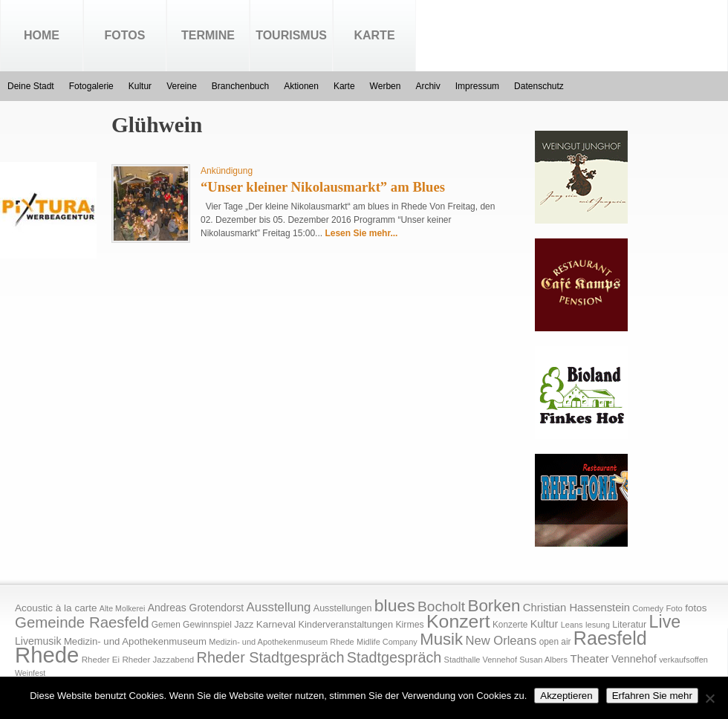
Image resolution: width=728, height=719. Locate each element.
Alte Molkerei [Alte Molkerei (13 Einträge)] (123, 608)
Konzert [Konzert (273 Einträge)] (458, 621)
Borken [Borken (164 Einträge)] (494, 606)
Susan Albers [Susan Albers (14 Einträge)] (543, 660)
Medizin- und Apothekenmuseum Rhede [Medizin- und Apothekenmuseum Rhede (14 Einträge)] (281, 642)
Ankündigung (227, 171)
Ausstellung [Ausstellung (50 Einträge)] (279, 607)
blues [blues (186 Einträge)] (395, 605)
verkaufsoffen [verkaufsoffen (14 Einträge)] (683, 660)
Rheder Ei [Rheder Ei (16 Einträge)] (101, 660)
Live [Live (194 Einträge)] (665, 622)
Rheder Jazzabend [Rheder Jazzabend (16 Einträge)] (158, 660)
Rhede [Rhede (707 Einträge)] (47, 655)
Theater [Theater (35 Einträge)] (589, 658)
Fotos (125, 35)
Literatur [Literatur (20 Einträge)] (629, 625)
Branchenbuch (240, 86)
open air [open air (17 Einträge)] (555, 642)
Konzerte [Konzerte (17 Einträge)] (510, 625)
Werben (386, 86)
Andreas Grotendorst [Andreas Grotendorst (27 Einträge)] (196, 608)
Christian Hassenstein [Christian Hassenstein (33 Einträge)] (576, 608)
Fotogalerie (91, 86)
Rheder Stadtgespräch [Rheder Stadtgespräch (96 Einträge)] (271, 657)
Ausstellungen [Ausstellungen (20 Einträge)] (343, 608)
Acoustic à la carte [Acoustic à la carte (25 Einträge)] (56, 608)
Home (42, 35)
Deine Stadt (31, 86)
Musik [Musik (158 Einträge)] (441, 639)
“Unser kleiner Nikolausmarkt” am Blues (323, 187)
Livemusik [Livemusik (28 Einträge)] (38, 641)
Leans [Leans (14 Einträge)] (572, 625)
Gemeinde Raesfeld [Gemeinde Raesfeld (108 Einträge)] (82, 622)
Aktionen (301, 86)
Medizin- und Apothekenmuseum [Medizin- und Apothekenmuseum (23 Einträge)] (135, 641)
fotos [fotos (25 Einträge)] (696, 608)
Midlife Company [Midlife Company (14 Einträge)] (387, 642)
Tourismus (291, 35)
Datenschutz (539, 86)
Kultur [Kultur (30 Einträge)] (545, 624)
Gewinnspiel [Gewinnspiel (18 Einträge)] (207, 625)
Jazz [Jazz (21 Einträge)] (244, 624)
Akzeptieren (566, 696)
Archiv (428, 86)
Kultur (140, 86)
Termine (208, 35)
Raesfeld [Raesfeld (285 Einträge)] (610, 638)
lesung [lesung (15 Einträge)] (598, 625)
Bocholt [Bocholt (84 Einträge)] (441, 606)
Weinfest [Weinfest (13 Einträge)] (30, 673)
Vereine (182, 86)
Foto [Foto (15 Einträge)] (674, 608)
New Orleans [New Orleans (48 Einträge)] (501, 641)
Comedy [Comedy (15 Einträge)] (648, 608)
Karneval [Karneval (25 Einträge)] (276, 624)
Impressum (477, 86)
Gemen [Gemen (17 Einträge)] (166, 625)
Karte (374, 35)
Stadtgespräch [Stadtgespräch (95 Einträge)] (394, 657)
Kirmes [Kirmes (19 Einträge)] (409, 625)
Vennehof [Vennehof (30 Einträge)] (634, 659)
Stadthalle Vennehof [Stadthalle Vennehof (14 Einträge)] (481, 660)
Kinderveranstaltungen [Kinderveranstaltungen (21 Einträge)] (345, 624)
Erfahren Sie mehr (652, 696)
